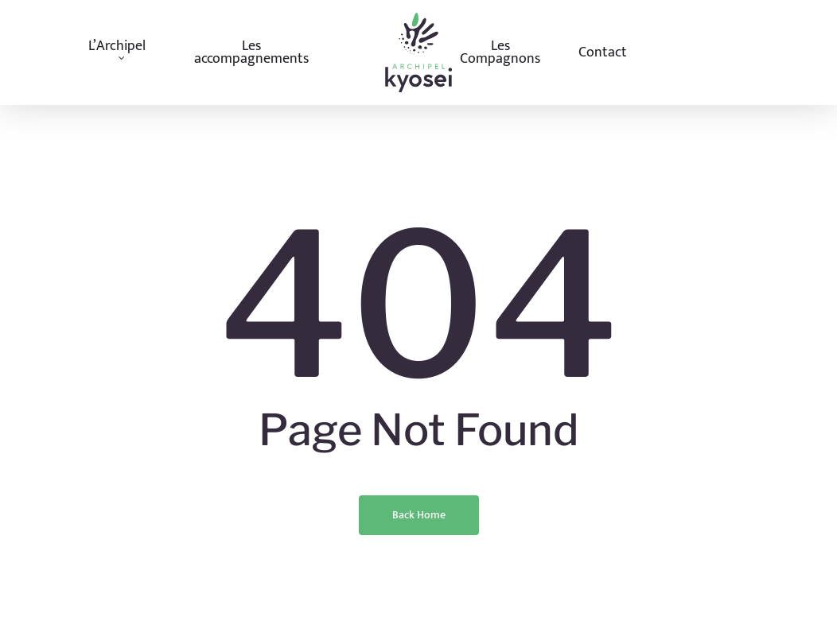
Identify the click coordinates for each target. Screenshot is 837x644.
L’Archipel (117, 50)
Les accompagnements (251, 52)
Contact (603, 52)
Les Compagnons (500, 52)
